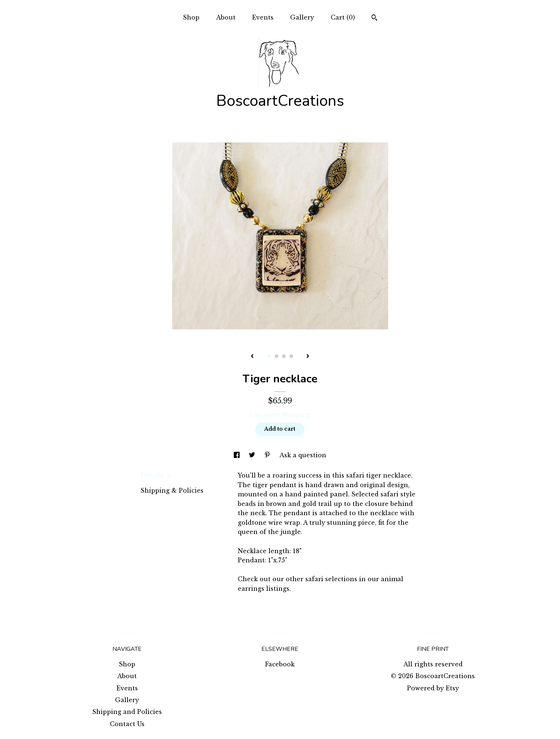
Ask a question (303, 455)
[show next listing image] (308, 357)
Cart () (343, 17)
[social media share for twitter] (253, 455)
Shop (191, 17)
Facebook (280, 664)
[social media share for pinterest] (268, 455)
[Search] (374, 18)
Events (263, 17)
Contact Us (127, 724)
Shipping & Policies (172, 490)
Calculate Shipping (280, 414)
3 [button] (284, 356)
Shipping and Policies (127, 712)
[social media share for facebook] (238, 455)
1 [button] (269, 356)
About (226, 17)
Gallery (302, 17)
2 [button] (276, 356)
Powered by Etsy (433, 688)
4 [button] (291, 356)
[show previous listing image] (252, 357)
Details (155, 475)
